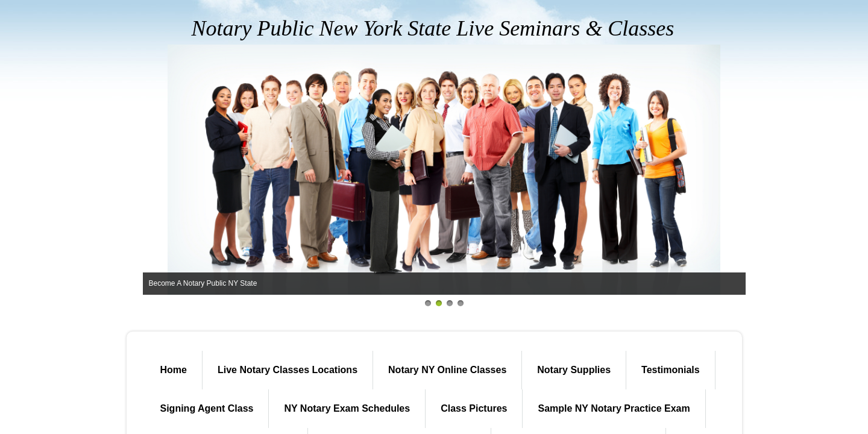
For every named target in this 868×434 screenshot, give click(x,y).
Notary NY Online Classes (447, 370)
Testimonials (671, 370)
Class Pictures (474, 408)
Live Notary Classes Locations (288, 370)
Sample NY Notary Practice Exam (614, 408)
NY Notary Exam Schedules (347, 408)
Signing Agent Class (207, 408)
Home (174, 370)
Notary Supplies (574, 370)
